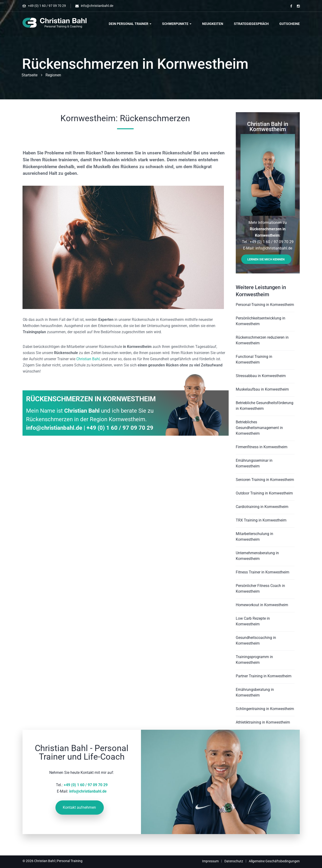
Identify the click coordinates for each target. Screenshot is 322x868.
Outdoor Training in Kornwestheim (264, 493)
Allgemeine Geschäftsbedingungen (274, 861)
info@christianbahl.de (97, 6)
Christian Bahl (88, 359)
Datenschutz (234, 861)
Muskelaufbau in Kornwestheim (262, 389)
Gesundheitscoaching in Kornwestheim (256, 640)
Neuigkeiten (213, 24)
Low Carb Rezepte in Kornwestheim (253, 621)
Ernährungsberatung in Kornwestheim (255, 692)
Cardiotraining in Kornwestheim (262, 507)
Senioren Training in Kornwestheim (265, 480)
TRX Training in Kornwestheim (261, 520)
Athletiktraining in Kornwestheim (263, 722)
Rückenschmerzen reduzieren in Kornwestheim (262, 340)
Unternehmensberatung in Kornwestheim (257, 556)
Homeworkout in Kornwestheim (262, 605)
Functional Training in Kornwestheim (254, 359)
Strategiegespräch (251, 24)
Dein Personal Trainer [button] (130, 24)
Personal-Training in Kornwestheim (265, 305)
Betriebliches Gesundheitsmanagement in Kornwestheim (259, 428)
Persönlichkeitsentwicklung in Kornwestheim (261, 321)
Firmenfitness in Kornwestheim (262, 447)
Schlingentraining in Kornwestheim (265, 709)
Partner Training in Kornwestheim (264, 676)
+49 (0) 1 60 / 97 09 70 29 (47, 6)
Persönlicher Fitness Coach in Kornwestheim (260, 589)
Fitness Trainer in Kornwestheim (263, 572)
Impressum (210, 861)
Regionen (53, 75)
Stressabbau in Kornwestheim (261, 376)
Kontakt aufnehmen (79, 807)
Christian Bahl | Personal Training (58, 861)
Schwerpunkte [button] (177, 24)
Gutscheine (290, 24)
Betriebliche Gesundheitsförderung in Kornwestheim (265, 406)
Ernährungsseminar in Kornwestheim (254, 463)
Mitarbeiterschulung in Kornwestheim (254, 537)
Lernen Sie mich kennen (266, 259)
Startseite (29, 75)
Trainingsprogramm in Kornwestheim (254, 660)
